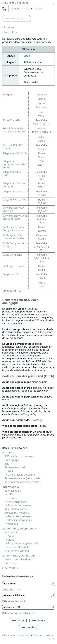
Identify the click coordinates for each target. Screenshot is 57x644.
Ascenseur (10, 27)
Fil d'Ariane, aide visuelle (16, 635)
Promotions (39, 620)
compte (15, 9)
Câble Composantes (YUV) (14, 245)
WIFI (10, 471)
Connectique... (13, 491)
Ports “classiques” (18, 502)
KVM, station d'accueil (17, 509)
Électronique (11, 568)
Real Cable (41, 107)
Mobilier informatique (20, 520)
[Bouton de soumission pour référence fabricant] (53, 595)
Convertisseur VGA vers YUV (13, 209)
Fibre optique (12, 460)
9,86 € (42, 270)
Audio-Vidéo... (13, 532)
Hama (41, 99)
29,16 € (42, 149)
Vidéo (27, 56)
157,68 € (42, 219)
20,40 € (42, 231)
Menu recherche (14, 18)
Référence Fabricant (14, 601)
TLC (41, 112)
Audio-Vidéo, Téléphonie (20, 529)
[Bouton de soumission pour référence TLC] (53, 607)
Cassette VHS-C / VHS (15, 200)
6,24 (42, 258)
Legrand (41, 103)
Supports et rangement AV (23, 543)
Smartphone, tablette (17, 551)
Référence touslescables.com (19, 613)
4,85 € (42, 278)
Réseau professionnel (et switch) (23, 482)
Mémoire (13, 524)
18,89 (42, 124)
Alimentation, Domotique (19, 556)
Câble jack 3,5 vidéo (14, 266)
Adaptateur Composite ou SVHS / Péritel (15, 164)
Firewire (12, 498)
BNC (7, 464)
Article (49, 635)
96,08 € (42, 211)
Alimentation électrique (18, 559)
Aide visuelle (31, 82)
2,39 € (42, 286)
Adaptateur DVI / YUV (15, 153)
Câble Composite (12, 255)
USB (10, 494)
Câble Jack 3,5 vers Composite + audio (13, 229)
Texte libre (8, 589)
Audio (11, 536)
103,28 (42, 132)
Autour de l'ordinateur (20, 516)
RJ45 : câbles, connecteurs (19, 456)
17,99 (42, 247)
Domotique (11, 563)
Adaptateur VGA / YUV (15, 192)
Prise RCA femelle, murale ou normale (14, 130)
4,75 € (42, 176)
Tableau (38, 635)
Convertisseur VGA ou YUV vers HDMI (15, 217)
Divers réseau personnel (22, 475)
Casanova (41, 95)
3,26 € (42, 141)
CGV (27, 9)
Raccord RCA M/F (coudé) (12, 147)
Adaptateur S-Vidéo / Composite (15, 185)
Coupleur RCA (11, 274)
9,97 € (42, 187)
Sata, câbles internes (19, 505)
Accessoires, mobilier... (17, 513)
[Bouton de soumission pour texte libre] (53, 584)
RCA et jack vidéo (33, 62)
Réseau (7, 452)
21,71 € (42, 157)
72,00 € (42, 239)
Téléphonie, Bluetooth (17, 547)
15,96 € (42, 195)
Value (41, 116)
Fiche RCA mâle (11, 120)
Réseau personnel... (16, 467)
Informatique (11, 487)
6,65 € (42, 165)
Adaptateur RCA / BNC (13, 173)
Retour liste (10, 32)
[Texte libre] (26, 584)
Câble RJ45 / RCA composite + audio (13, 237)
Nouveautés (28, 627)
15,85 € (42, 203)
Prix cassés (18, 620)
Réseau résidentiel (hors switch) (22, 478)
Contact (38, 9)
